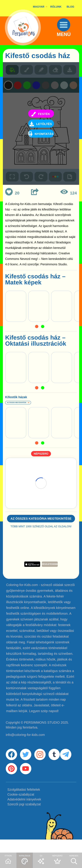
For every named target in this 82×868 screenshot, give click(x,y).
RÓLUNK (56, 7)
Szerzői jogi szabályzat (24, 818)
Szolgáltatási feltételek (24, 803)
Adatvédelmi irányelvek (24, 813)
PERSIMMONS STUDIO (42, 729)
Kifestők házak (27, 399)
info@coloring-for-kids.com (25, 742)
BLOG (70, 7)
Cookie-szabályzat (21, 808)
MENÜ (67, 40)
